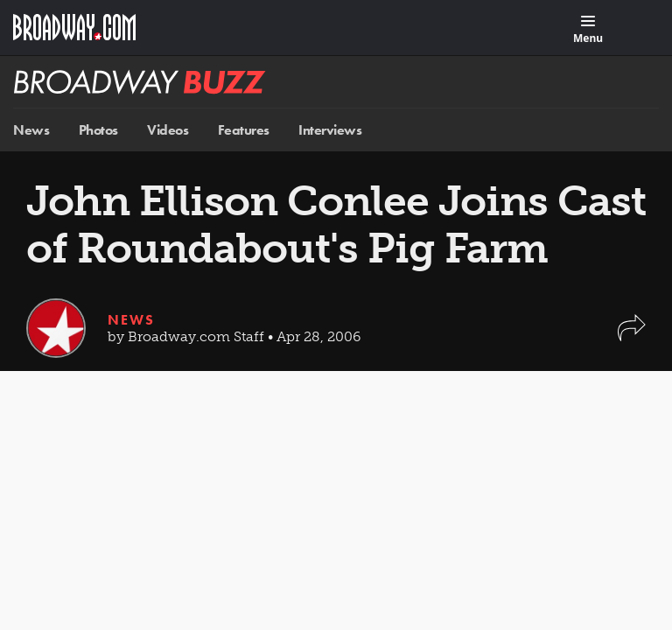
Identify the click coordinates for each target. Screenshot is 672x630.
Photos (98, 130)
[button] (632, 336)
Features (244, 130)
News (31, 130)
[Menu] (588, 30)
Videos (168, 130)
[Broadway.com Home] (74, 27)
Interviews (330, 130)
